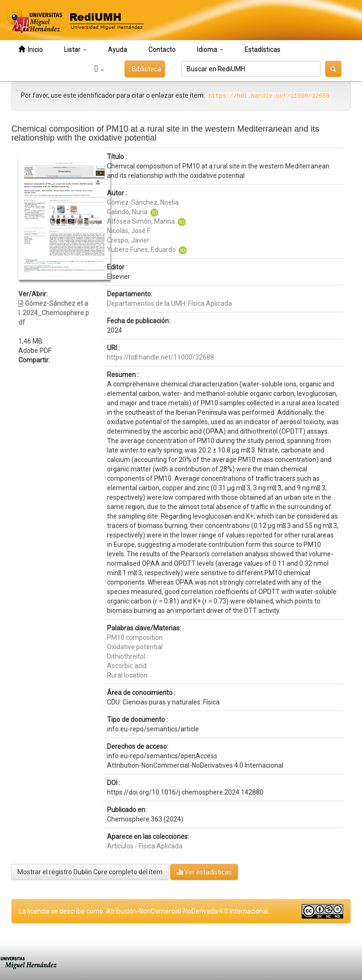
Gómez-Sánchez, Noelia (143, 202)
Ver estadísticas (204, 872)
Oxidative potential (135, 647)
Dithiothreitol (126, 656)
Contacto (162, 50)
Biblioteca (145, 69)
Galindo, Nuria (127, 212)
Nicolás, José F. (129, 231)
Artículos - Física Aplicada (145, 846)
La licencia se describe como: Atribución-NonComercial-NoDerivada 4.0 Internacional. (144, 911)
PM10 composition (135, 637)
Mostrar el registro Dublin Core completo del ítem (90, 872)
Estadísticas (263, 50)
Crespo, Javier (128, 240)
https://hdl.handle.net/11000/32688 (160, 357)
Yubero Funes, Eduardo (141, 250)
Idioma (210, 50)
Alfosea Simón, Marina (141, 221)
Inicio (31, 49)
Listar (75, 50)
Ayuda (118, 50)
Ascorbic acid (127, 666)
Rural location (127, 675)
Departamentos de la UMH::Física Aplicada (169, 303)
